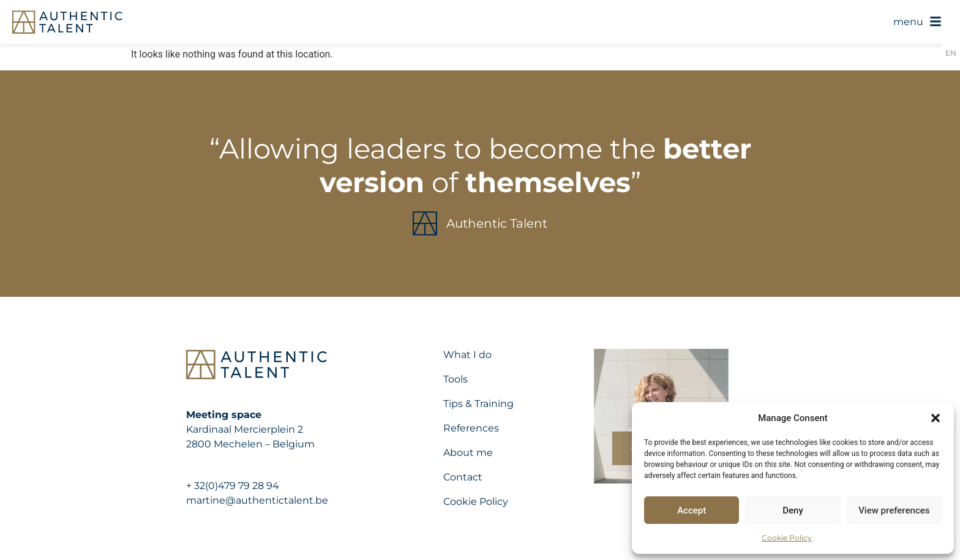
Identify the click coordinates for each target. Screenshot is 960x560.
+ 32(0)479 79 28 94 (233, 486)
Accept (692, 510)
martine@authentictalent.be (257, 500)
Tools (456, 379)
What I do (467, 355)
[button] (936, 418)
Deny (793, 510)
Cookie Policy (787, 538)
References (471, 428)
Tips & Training (478, 404)
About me (468, 453)
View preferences (894, 510)
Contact (463, 477)
